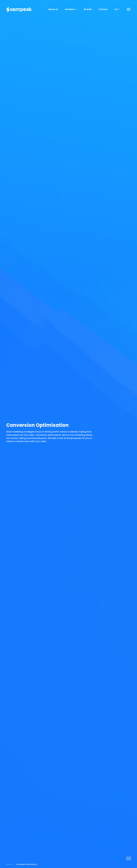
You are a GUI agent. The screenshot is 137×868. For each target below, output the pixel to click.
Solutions (71, 9)
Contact (103, 9)
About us (53, 9)
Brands (88, 9)
